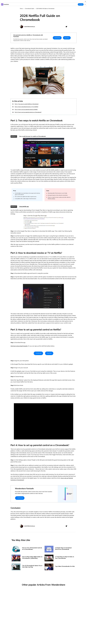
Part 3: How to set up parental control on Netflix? (27, 110)
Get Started (57, 38)
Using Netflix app (24, 206)
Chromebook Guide (30, 9)
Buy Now (67, 38)
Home (21, 9)
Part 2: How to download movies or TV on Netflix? (27, 107)
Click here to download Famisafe (20, 346)
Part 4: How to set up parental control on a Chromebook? (28, 112)
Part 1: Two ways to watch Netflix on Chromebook (27, 104)
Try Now (81, 4)
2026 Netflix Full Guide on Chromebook (46, 9)
